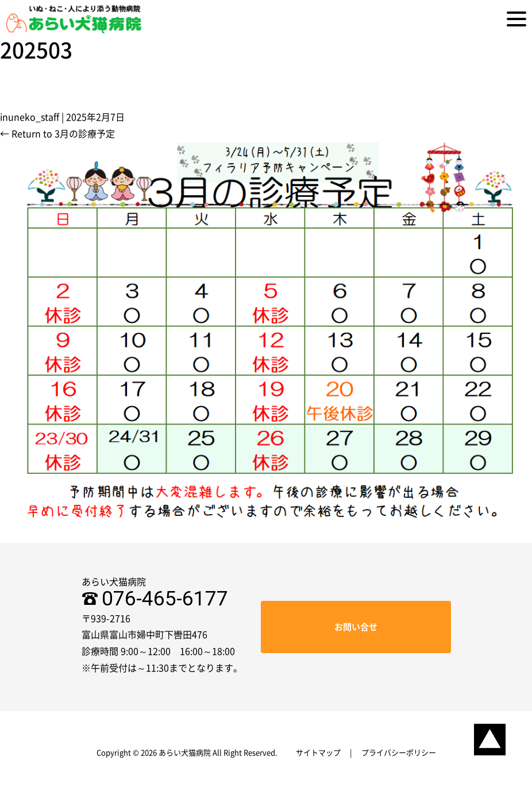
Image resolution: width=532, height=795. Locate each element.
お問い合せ (356, 627)
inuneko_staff (30, 117)
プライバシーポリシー (399, 753)
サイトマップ (318, 753)
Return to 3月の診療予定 (57, 134)
